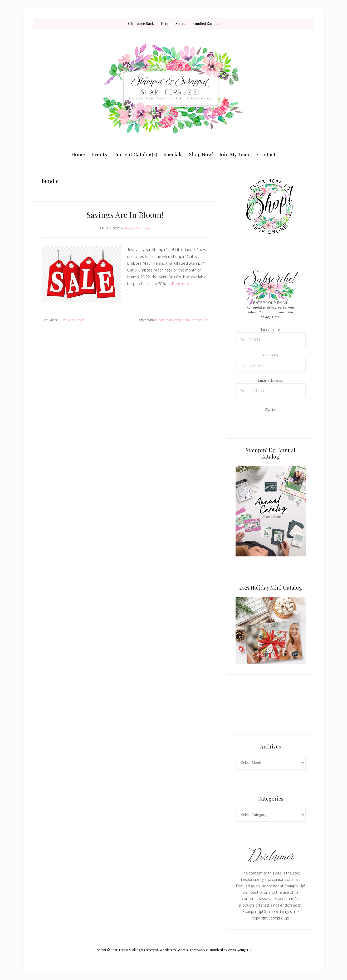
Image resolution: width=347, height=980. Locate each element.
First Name (270, 329)
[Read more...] (183, 283)
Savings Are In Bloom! (125, 215)
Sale (82, 320)
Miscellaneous (68, 320)
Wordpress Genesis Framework (182, 950)
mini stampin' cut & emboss (184, 320)
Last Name (270, 355)
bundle (160, 320)
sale (206, 320)
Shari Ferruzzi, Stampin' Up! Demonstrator (174, 89)
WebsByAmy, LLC (240, 950)
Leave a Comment (138, 228)
